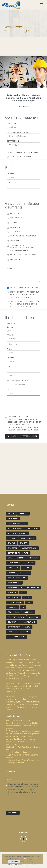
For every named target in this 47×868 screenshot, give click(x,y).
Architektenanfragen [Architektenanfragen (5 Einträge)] (17, 523)
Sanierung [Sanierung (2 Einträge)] (29, 612)
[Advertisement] (23, 466)
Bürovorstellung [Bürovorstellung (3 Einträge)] (29, 548)
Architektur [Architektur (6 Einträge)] (33, 528)
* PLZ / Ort (12, 182)
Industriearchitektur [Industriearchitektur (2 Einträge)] (17, 578)
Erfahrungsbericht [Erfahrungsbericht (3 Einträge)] (16, 558)
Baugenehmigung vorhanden (24, 152)
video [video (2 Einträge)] (10, 632)
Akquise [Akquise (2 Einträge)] (11, 514)
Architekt (14, 213)
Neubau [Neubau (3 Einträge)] (27, 597)
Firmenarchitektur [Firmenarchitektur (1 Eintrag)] (16, 563)
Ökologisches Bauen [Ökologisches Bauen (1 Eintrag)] (16, 637)
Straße (11, 174)
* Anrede (11, 324)
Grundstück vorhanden (21, 157)
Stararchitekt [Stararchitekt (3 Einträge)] (14, 627)
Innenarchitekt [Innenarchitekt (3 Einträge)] (14, 583)
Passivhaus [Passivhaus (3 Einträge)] (12, 607)
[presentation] (24, 408)
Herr (12, 331)
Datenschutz (13, 795)
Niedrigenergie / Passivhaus (23, 236)
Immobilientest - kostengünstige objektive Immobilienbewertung (22, 248)
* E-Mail (10, 390)
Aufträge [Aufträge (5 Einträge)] (12, 538)
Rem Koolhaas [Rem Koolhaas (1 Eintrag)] (14, 612)
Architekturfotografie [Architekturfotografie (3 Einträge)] (17, 533)
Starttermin (13, 141)
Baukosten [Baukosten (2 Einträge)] (12, 548)
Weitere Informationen (32, 859)
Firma (10, 349)
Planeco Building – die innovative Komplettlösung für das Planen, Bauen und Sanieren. (22, 755)
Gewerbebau (16, 240)
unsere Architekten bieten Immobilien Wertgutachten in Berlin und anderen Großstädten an (20, 742)
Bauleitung (15, 227)
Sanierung (15, 232)
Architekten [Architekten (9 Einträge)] (13, 519)
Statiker (13, 222)
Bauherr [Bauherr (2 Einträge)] (23, 543)
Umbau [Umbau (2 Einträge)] (27, 627)
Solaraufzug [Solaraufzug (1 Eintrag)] (13, 622)
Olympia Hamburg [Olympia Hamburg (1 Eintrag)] (15, 602)
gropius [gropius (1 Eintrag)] (26, 568)
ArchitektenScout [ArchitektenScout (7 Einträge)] (15, 528)
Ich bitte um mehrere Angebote (25, 288)
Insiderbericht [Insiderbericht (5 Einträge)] (33, 588)
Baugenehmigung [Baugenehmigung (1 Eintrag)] (27, 538)
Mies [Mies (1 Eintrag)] (23, 592)
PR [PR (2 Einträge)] (23, 607)
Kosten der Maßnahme (18, 132)
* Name (10, 335)
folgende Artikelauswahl (28, 702)
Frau (12, 327)
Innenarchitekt (17, 218)
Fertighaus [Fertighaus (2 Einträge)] (33, 558)
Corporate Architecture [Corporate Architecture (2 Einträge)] (18, 553)
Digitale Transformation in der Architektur (22, 723)
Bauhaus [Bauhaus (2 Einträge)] (11, 543)
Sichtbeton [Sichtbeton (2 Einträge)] (34, 617)
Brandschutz (16, 259)
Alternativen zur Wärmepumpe (18, 720)
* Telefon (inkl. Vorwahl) (19, 381)
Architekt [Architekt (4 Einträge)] (23, 514)
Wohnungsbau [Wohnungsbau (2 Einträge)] (23, 632)
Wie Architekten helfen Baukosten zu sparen (23, 731)
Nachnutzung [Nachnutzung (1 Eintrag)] (13, 597)
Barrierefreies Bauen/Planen (24, 255)
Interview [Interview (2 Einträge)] (12, 592)
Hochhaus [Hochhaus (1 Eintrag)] (24, 573)
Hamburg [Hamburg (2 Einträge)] (12, 573)
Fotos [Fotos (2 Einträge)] (31, 563)
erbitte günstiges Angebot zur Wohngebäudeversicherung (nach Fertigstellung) (24, 304)
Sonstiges (12, 268)
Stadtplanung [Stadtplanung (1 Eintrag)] (29, 622)
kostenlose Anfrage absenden (22, 436)
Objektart (12, 123)
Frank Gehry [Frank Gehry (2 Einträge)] (13, 568)
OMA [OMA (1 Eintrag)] (29, 602)
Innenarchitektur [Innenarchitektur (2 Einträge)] (15, 588)
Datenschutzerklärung (19, 419)
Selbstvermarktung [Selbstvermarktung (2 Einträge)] (16, 617)
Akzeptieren (14, 862)
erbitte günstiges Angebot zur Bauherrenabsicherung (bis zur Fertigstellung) (24, 295)
